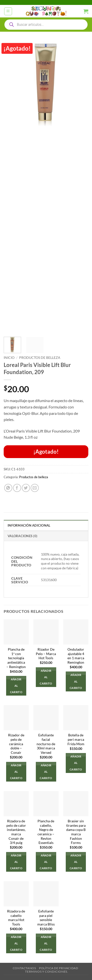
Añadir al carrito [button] (16, 686)
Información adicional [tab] (29, 525)
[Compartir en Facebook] (17, 488)
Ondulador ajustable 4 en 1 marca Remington (76, 656)
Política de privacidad (59, 968)
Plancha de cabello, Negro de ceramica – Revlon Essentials (46, 832)
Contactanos (24, 968)
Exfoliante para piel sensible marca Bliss (46, 918)
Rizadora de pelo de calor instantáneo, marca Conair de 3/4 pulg (16, 832)
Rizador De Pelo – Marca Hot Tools (46, 654)
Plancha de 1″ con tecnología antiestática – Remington (16, 658)
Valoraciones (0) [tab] (22, 536)
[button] (8, 11)
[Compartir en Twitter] (26, 488)
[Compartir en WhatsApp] (8, 488)
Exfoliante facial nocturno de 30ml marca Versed (46, 744)
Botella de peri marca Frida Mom (76, 739)
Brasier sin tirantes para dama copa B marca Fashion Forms (76, 832)
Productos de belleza (40, 358)
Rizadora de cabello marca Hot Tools (16, 918)
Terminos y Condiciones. (46, 972)
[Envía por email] (35, 488)
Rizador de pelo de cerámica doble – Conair (16, 744)
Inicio (9, 358)
